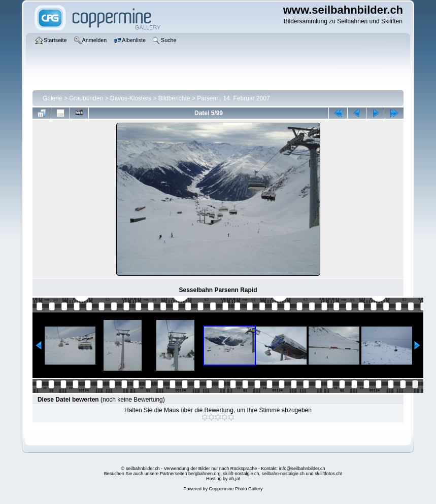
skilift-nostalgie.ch (241, 474)
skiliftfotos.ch (328, 474)
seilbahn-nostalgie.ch (283, 474)
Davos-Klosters (131, 98)
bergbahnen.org (205, 474)
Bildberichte (174, 98)
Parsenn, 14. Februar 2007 (233, 98)
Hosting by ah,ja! (223, 479)
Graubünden (86, 98)
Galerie (53, 98)
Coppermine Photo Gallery (236, 489)
